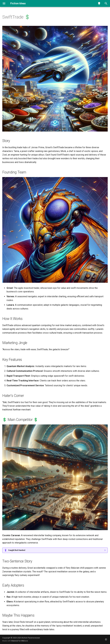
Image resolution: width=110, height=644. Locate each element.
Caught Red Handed (17, 550)
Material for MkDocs (20, 641)
